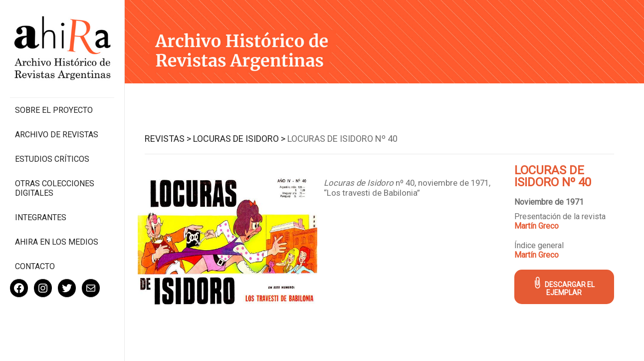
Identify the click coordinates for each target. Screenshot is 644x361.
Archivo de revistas (57, 135)
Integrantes (41, 217)
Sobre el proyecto (54, 110)
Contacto (35, 266)
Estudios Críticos (52, 159)
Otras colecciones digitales (55, 188)
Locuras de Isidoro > (239, 139)
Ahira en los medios (57, 242)
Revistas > (168, 139)
